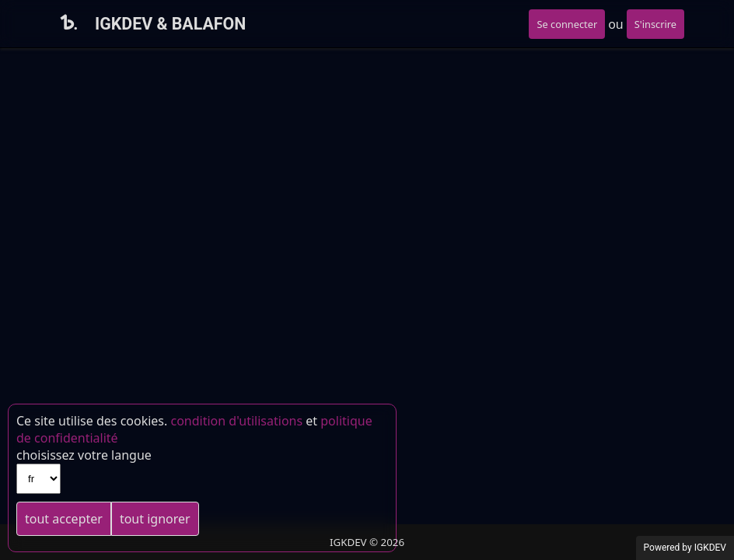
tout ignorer (155, 519)
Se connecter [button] (567, 24)
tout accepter (64, 519)
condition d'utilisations (236, 421)
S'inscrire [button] (655, 24)
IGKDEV (710, 548)
